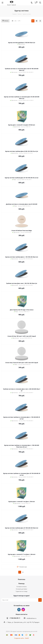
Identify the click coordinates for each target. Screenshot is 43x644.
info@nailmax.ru (31, 618)
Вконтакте (19, 610)
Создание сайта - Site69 (21, 638)
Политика (22, 579)
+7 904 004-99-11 (15, 618)
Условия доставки (21, 589)
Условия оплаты (22, 587)
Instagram (23, 610)
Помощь (21, 584)
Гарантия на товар (21, 591)
